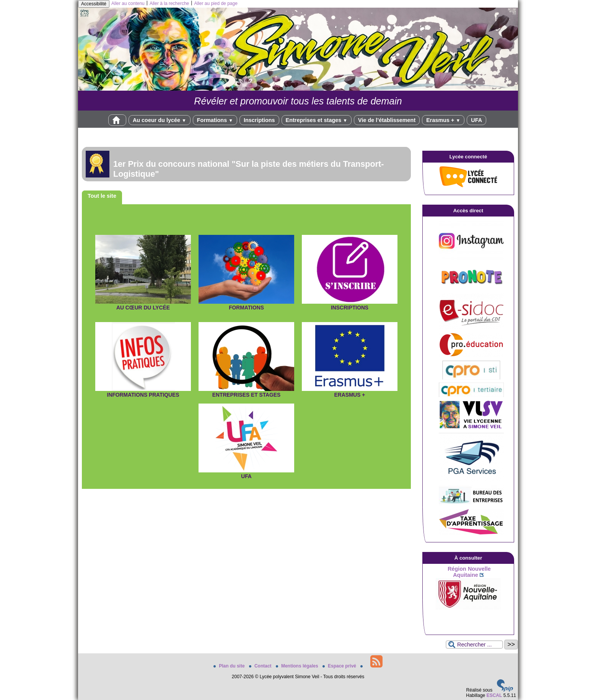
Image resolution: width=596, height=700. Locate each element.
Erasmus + (443, 120)
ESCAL (494, 695)
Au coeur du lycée (160, 120)
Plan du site (230, 666)
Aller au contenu (128, 3)
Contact (261, 666)
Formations (215, 120)
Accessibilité (94, 4)
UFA (476, 120)
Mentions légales (298, 666)
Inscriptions (259, 120)
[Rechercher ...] (474, 645)
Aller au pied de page (216, 3)
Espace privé (340, 666)
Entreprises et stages (317, 120)
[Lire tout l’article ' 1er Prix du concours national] (246, 164)
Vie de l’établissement (387, 120)
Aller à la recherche (169, 3)
